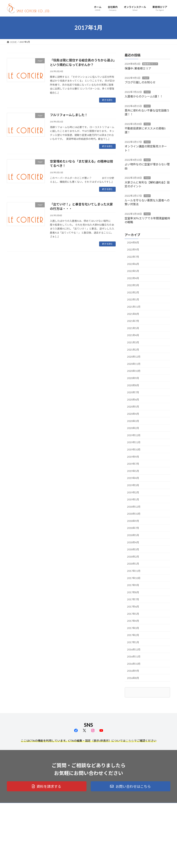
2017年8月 (133, 592)
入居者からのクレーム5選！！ (144, 96)
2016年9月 (133, 671)
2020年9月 (133, 378)
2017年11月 (134, 571)
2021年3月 (133, 342)
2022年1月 (133, 299)
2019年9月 (133, 457)
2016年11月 (134, 656)
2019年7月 (133, 464)
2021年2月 (133, 349)
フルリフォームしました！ (69, 115)
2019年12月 (134, 435)
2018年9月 (133, 521)
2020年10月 (134, 371)
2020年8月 (133, 385)
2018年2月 (133, 556)
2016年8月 (133, 678)
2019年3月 (133, 485)
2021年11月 (134, 307)
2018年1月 (133, 564)
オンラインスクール (75, 827)
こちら (130, 741)
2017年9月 (133, 585)
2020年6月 (133, 399)
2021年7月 (133, 321)
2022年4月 (133, 278)
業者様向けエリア (150, 64)
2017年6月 (133, 607)
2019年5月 (133, 471)
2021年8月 (133, 314)
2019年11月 (134, 442)
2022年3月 (133, 285)
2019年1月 (133, 499)
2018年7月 (133, 528)
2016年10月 (134, 664)
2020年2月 (133, 428)
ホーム (68, 814)
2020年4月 (133, 414)
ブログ (146, 78)
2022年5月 (133, 271)
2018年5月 (133, 535)
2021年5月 (133, 328)
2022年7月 (133, 257)
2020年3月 (133, 421)
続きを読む (107, 100)
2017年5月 (133, 614)
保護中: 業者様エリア (138, 68)
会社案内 (69, 821)
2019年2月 (133, 492)
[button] (47, 786)
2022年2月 (133, 292)
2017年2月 (133, 635)
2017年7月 (133, 599)
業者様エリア (71, 833)
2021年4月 (133, 335)
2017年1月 (133, 642)
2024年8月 (133, 242)
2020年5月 (133, 407)
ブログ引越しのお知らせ (140, 82)
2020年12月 (134, 357)
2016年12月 (134, 649)
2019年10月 (134, 449)
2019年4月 (133, 478)
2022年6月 (133, 264)
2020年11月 (134, 364)
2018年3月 (133, 549)
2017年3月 (133, 628)
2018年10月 (134, 514)
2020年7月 (133, 392)
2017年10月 (134, 578)
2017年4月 (133, 621)
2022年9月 (133, 249)
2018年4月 (133, 542)
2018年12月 (134, 506)
